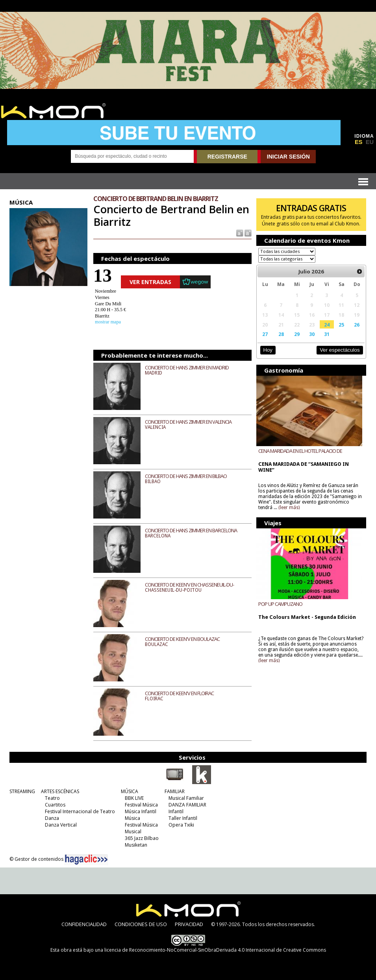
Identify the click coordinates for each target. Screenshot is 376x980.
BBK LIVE (134, 798)
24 (327, 325)
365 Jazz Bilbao (142, 838)
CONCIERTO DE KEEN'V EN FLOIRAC (179, 693)
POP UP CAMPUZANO (280, 604)
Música (132, 818)
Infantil (176, 811)
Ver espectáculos (340, 350)
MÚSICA (130, 791)
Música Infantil (141, 811)
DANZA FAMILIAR (187, 805)
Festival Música (141, 805)
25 (341, 325)
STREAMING (22, 791)
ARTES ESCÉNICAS (60, 791)
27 (265, 334)
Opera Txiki (181, 825)
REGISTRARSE (227, 157)
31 (327, 334)
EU (370, 142)
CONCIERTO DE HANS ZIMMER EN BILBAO (186, 476)
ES (359, 142)
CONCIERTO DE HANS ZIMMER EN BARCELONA (191, 530)
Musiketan (136, 845)
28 (281, 334)
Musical (133, 831)
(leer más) (289, 508)
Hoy (268, 350)
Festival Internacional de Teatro (80, 811)
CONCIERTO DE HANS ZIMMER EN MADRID (187, 367)
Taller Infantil (183, 818)
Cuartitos (55, 805)
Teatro (52, 798)
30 (312, 334)
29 (297, 334)
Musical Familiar (186, 798)
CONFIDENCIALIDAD (84, 924)
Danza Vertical (61, 825)
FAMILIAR (175, 791)
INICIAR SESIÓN (288, 157)
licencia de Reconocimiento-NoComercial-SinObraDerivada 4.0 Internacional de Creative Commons (215, 950)
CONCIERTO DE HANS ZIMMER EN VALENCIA (188, 422)
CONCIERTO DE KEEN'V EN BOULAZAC (182, 639)
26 (357, 325)
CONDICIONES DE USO (141, 924)
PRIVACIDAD (189, 924)
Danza (52, 818)
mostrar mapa (108, 322)
